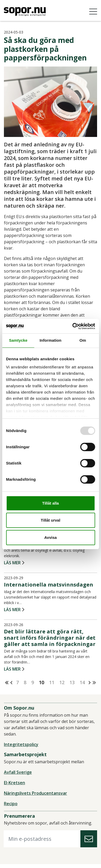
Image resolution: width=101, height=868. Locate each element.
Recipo (11, 804)
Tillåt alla (51, 503)
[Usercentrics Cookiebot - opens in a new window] (72, 326)
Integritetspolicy (21, 744)
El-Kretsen (14, 783)
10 (41, 682)
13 (72, 682)
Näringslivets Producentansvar (35, 793)
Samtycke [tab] (18, 340)
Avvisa (51, 537)
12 (62, 682)
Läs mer (12, 563)
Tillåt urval (50, 520)
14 (82, 682)
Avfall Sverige (18, 772)
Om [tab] (83, 340)
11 (52, 682)
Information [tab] (51, 340)
